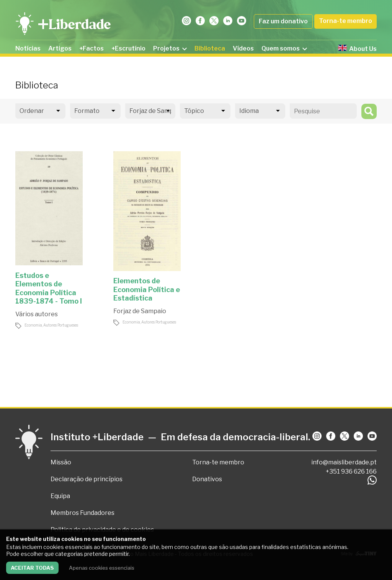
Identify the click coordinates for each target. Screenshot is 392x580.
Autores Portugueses (61, 325)
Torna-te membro (345, 21)
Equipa (60, 496)
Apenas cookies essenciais (102, 568)
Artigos (60, 48)
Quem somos (284, 48)
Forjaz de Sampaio (140, 311)
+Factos (91, 48)
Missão (61, 462)
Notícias (28, 48)
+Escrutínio (128, 48)
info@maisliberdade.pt (344, 462)
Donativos (207, 479)
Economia (33, 325)
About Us (357, 49)
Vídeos (243, 48)
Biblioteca (210, 48)
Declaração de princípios (87, 479)
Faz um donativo (283, 21)
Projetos (170, 48)
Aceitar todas (32, 568)
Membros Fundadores (82, 513)
